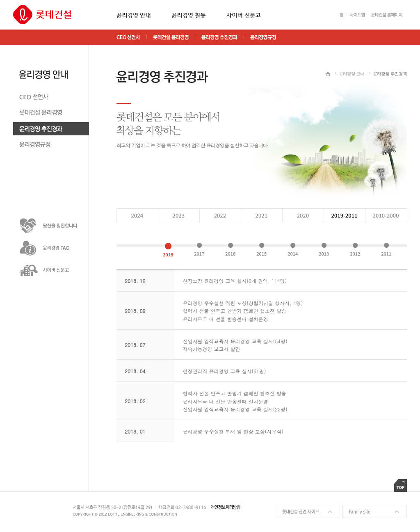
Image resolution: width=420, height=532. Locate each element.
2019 (302, 215)
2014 (293, 250)
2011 (386, 250)
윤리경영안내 (51, 67)
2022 (178, 215)
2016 (230, 250)
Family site (375, 511)
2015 (261, 250)
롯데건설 (42, 15)
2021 (220, 215)
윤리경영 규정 (51, 146)
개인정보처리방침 (227, 507)
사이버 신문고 (244, 15)
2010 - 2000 (386, 215)
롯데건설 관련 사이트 (308, 511)
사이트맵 (356, 15)
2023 (137, 215)
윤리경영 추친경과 (51, 130)
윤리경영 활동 (188, 15)
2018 (168, 250)
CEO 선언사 (51, 98)
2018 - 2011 (344, 215)
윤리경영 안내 (134, 15)
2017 (199, 250)
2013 (324, 250)
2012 (355, 250)
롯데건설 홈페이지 (387, 15)
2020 (261, 215)
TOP (401, 485)
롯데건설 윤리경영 (51, 114)
